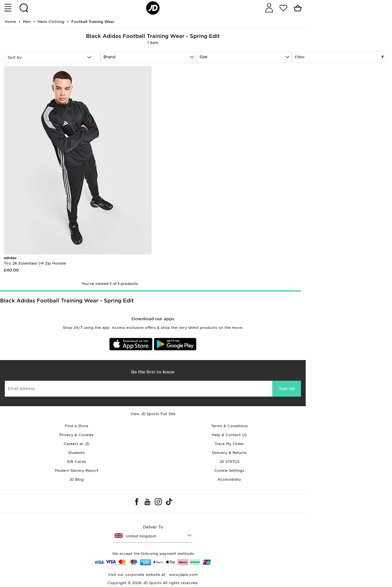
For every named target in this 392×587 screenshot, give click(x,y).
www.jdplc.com (183, 575)
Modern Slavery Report (77, 470)
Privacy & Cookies (76, 435)
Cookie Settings (229, 470)
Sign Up (287, 389)
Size (203, 57)
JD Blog (76, 479)
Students (76, 453)
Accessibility (229, 479)
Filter (339, 57)
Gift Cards (76, 462)
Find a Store (77, 426)
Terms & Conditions (229, 426)
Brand (109, 57)
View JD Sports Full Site (153, 414)
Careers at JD (77, 444)
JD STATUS (229, 462)
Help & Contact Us (229, 435)
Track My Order (229, 444)
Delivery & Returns (229, 453)
